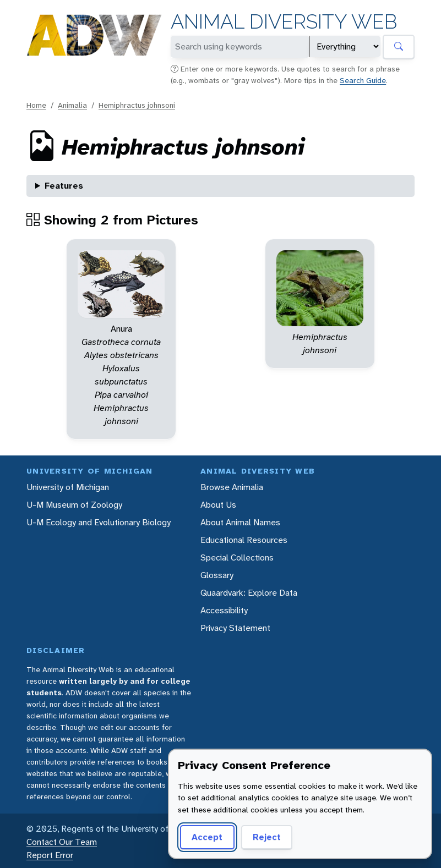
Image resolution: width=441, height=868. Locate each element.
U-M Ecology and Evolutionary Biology (99, 522)
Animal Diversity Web (284, 22)
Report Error (50, 855)
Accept (207, 837)
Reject (267, 837)
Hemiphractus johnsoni (137, 105)
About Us (218, 505)
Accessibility (224, 610)
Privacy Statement (235, 628)
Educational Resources (244, 540)
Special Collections (237, 557)
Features (64, 186)
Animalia (72, 105)
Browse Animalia (232, 487)
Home (36, 105)
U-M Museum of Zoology (74, 505)
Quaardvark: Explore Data (249, 593)
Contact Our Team (62, 842)
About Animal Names (240, 522)
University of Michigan (68, 487)
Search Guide (363, 80)
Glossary (217, 575)
